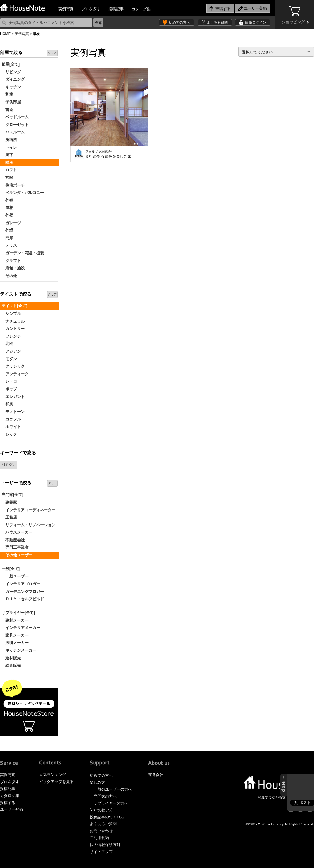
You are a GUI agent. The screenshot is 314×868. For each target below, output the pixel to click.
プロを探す (91, 9)
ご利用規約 (99, 838)
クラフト (11, 261)
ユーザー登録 (12, 809)
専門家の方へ (105, 796)
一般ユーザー (15, 576)
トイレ (9, 147)
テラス (9, 245)
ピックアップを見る (56, 782)
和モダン (9, 465)
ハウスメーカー (17, 532)
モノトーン (13, 412)
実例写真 (66, 9)
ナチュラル (13, 321)
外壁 (7, 215)
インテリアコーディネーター (29, 510)
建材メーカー (15, 620)
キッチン (11, 87)
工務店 (9, 517)
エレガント (13, 397)
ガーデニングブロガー (23, 592)
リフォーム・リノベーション (29, 525)
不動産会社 (13, 540)
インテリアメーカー (21, 628)
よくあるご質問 (103, 824)
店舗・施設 (13, 268)
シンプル (11, 314)
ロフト (9, 170)
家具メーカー (15, 635)
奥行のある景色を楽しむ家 (108, 154)
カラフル (11, 419)
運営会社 (156, 775)
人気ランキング (53, 775)
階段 (7, 163)
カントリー (13, 329)
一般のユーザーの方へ (113, 789)
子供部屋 (11, 102)
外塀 (7, 230)
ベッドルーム (15, 117)
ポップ (9, 389)
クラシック (13, 366)
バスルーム (13, 132)
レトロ (9, 381)
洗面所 (9, 140)
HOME (5, 34)
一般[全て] (11, 569)
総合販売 (11, 665)
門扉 (7, 238)
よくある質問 (217, 22)
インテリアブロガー (21, 584)
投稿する (8, 803)
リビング (11, 72)
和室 (7, 94)
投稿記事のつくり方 (107, 817)
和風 (7, 404)
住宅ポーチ (13, 185)
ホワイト (11, 427)
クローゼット (15, 125)
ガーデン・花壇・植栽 (23, 253)
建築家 (9, 502)
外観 (7, 200)
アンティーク (15, 374)
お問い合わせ (101, 831)
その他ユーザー (17, 555)
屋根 (7, 208)
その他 (9, 276)
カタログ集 (141, 9)
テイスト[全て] (14, 306)
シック (9, 434)
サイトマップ (101, 852)
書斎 (7, 110)
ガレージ (11, 223)
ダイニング (13, 79)
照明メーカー (15, 643)
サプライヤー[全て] (18, 613)
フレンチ (11, 336)
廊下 (7, 155)
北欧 (7, 344)
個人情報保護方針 (105, 845)
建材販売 (11, 658)
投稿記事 (116, 9)
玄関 (7, 178)
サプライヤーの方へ (111, 803)
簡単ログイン (256, 22)
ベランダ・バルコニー (23, 193)
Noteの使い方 (101, 810)
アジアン (11, 351)
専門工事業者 (15, 547)
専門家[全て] (12, 495)
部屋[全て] (11, 64)
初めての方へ (179, 22)
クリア (52, 53)
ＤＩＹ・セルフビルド (23, 599)
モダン (9, 359)
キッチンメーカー (19, 650)
